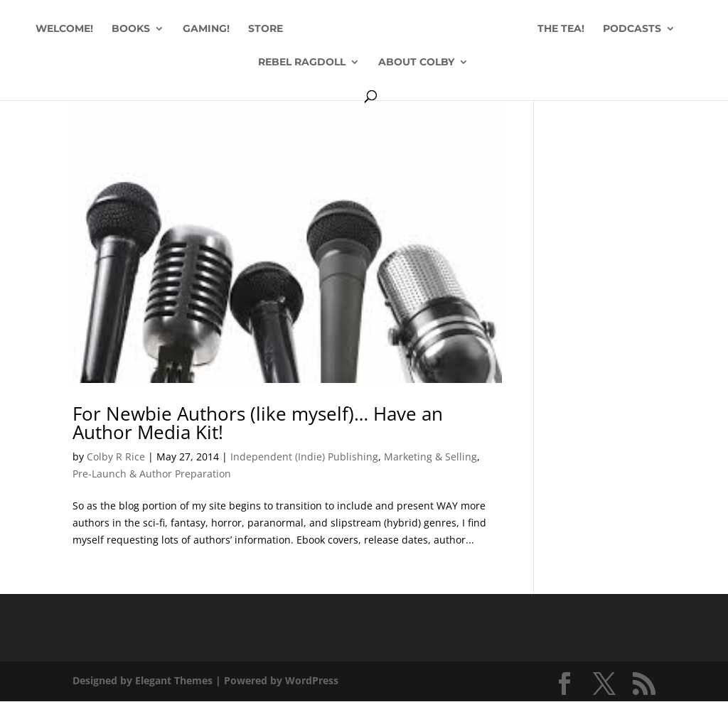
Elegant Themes (174, 680)
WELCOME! (64, 29)
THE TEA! (561, 29)
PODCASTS (632, 29)
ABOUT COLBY (416, 63)
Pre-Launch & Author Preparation (152, 474)
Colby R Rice (116, 457)
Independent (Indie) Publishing (304, 457)
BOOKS (131, 29)
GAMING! (206, 29)
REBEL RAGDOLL (302, 63)
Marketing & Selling (430, 457)
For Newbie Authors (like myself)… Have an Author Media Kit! (258, 423)
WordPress (312, 680)
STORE (266, 29)
